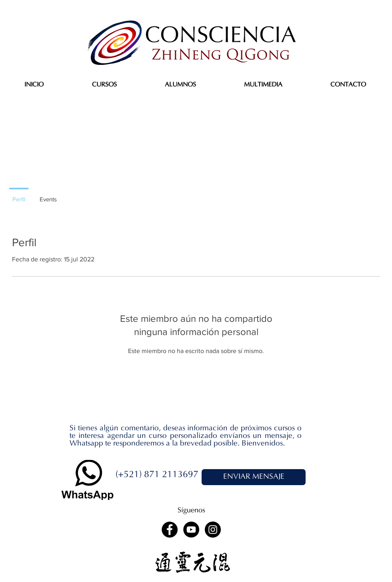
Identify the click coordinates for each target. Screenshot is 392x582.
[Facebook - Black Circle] (170, 530)
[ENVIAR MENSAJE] (254, 477)
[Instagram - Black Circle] (213, 530)
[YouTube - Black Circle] (191, 530)
